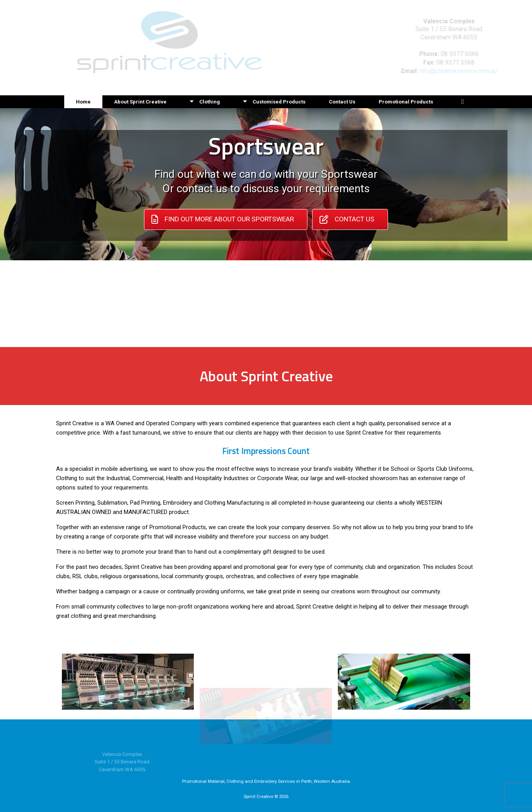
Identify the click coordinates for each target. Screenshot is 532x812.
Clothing (205, 102)
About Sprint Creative (140, 102)
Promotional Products (406, 102)
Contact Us (342, 102)
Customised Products (274, 102)
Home (83, 102)
